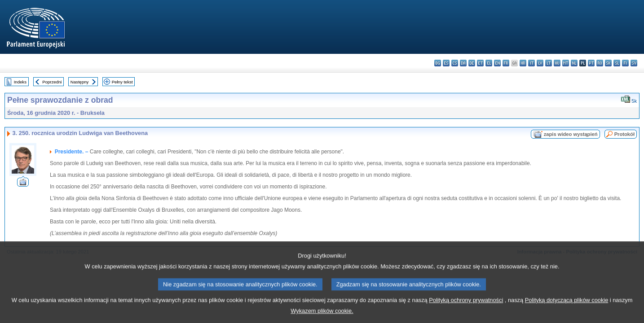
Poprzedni (52, 82)
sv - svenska (634, 63)
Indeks (20, 82)
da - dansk (463, 63)
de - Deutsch (472, 63)
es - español (446, 63)
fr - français (506, 63)
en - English (497, 63)
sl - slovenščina (617, 63)
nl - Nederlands (574, 63)
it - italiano (532, 63)
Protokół (624, 134)
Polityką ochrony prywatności (466, 307)
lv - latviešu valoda (540, 63)
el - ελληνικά (489, 63)
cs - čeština (455, 63)
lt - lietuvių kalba (549, 63)
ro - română (600, 63)
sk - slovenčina (608, 63)
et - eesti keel (480, 63)
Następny (80, 82)
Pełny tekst (122, 82)
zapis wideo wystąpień (571, 134)
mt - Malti (566, 63)
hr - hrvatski (523, 63)
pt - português (591, 63)
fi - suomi (625, 63)
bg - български (438, 63)
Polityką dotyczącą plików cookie (567, 307)
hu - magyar (557, 63)
